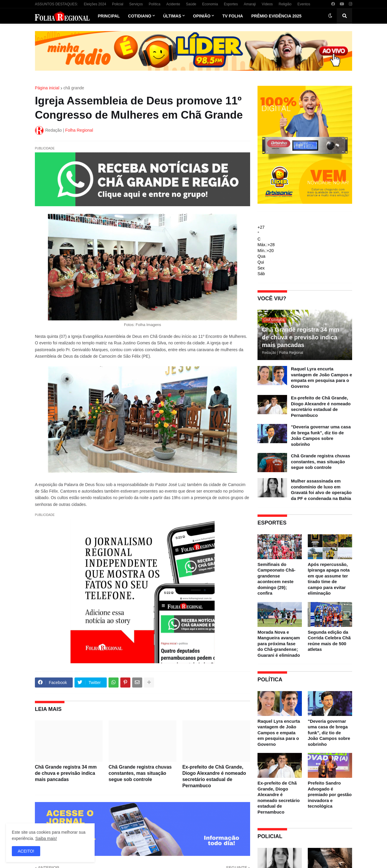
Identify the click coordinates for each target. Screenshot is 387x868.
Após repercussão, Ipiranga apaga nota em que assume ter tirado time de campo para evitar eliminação (329, 579)
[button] (330, 16)
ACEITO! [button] (26, 851)
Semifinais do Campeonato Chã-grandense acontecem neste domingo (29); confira (276, 579)
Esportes (231, 4)
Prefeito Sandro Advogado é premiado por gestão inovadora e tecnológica (330, 794)
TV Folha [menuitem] (233, 16)
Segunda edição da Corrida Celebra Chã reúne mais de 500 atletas (329, 641)
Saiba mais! (46, 838)
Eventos (304, 4)
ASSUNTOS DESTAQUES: (56, 4)
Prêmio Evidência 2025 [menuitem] (276, 16)
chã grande (74, 88)
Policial (118, 4)
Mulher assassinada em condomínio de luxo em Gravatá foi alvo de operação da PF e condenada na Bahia (321, 490)
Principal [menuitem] (109, 16)
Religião (285, 4)
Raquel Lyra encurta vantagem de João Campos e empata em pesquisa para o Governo (322, 377)
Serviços (136, 4)
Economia (210, 4)
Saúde (191, 4)
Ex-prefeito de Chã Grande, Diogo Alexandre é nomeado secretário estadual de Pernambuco (214, 776)
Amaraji (250, 4)
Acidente (173, 4)
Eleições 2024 (95, 4)
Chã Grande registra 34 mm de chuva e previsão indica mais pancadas (66, 773)
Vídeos (267, 4)
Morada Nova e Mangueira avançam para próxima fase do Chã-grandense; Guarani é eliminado (279, 644)
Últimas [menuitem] (172, 16)
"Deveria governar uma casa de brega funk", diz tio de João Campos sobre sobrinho (321, 435)
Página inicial (47, 88)
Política (154, 4)
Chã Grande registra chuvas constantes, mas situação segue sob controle (140, 773)
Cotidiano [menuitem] (140, 16)
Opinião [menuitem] (202, 16)
